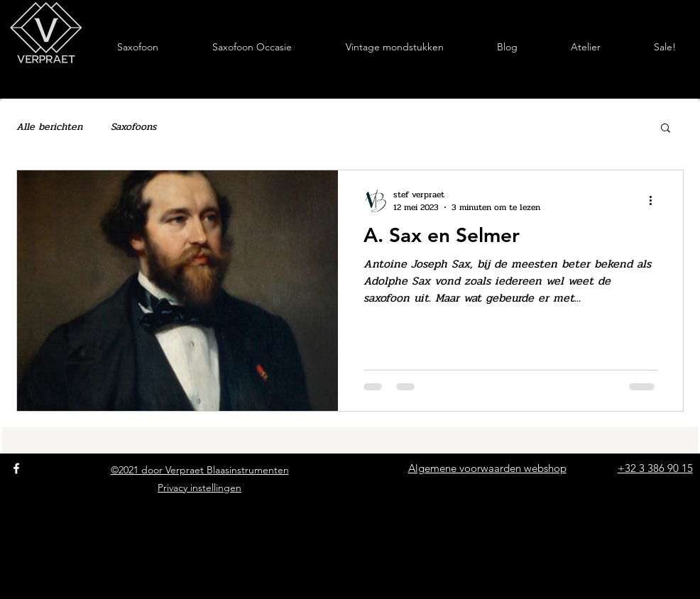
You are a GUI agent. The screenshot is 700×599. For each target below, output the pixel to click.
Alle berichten (49, 127)
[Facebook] (16, 468)
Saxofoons (133, 127)
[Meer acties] (655, 201)
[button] (666, 129)
